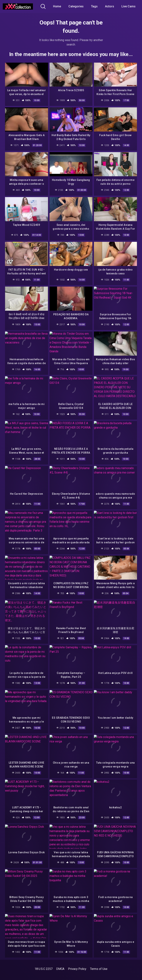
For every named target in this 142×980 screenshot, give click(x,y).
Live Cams (129, 6)
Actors (110, 6)
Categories (76, 6)
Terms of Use (99, 969)
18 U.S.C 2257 (44, 969)
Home (57, 6)
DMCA (60, 969)
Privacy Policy (77, 969)
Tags (94, 6)
